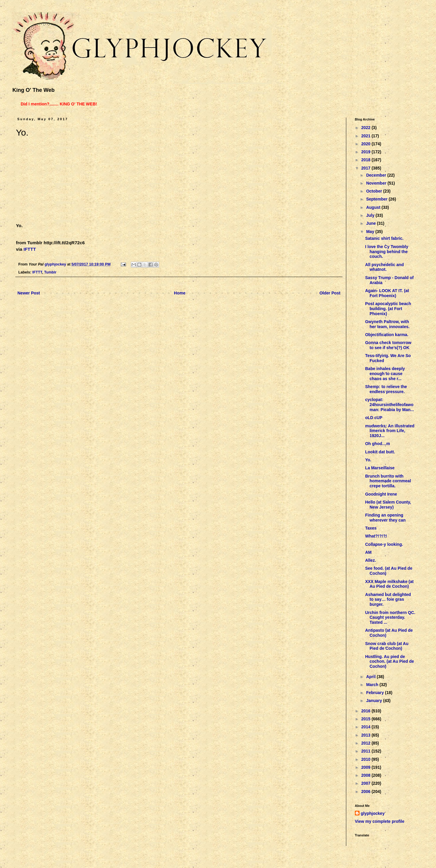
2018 (366, 160)
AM (368, 552)
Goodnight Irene (381, 494)
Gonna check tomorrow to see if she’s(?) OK (388, 345)
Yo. (368, 460)
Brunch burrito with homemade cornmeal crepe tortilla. (388, 481)
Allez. (371, 560)
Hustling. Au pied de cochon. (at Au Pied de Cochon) (390, 662)
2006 (366, 792)
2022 (366, 128)
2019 (366, 152)
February (375, 693)
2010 (366, 759)
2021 (366, 136)
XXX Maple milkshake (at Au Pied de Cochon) (389, 584)
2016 (366, 711)
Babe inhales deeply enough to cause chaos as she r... (385, 374)
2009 (366, 767)
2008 (366, 775)
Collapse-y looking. (384, 544)
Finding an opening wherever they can (385, 518)
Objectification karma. (387, 335)
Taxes (371, 528)
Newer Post (29, 293)
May (371, 232)
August (374, 207)
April (371, 677)
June (372, 223)
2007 (366, 783)
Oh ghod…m (378, 444)
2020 (366, 144)
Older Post (330, 293)
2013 (366, 735)
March (373, 685)
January (375, 701)
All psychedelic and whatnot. (384, 267)
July (371, 215)
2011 (366, 751)
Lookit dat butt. (380, 452)
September (377, 199)
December (377, 175)
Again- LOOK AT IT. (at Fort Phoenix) (387, 293)
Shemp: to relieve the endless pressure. (386, 389)
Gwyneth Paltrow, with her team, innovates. (387, 324)
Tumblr (50, 272)
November (377, 183)
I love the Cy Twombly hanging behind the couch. (387, 252)
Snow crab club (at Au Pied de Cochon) (387, 646)
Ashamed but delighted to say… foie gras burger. (388, 600)
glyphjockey (373, 813)
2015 (366, 719)
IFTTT (30, 249)
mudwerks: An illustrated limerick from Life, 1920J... (390, 431)
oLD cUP (374, 418)
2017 (366, 168)
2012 (366, 743)
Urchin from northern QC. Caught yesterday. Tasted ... (390, 618)
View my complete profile (380, 821)
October (375, 191)
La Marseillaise (380, 468)
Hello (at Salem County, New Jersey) (388, 505)
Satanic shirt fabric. (384, 238)
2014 (366, 727)
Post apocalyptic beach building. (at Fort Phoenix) (388, 309)
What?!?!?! (376, 536)
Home (180, 293)
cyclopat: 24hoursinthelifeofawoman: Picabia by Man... (390, 405)
